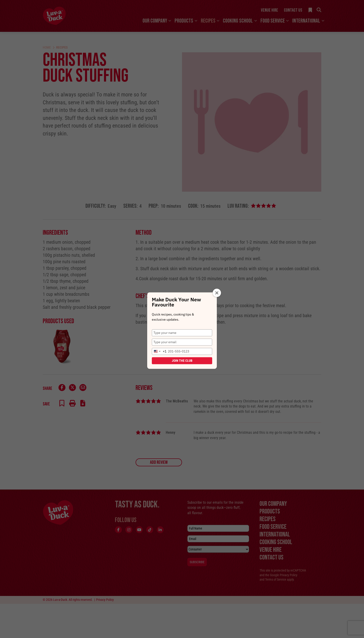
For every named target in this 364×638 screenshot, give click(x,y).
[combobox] (159, 351)
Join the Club (182, 361)
